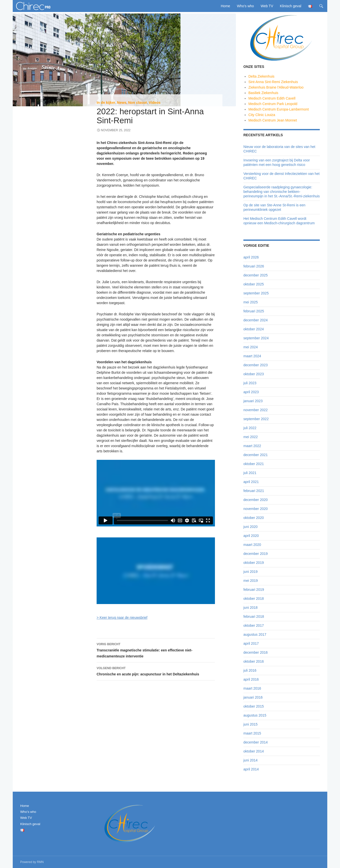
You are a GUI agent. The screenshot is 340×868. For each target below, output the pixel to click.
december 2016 (255, 652)
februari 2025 (254, 311)
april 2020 (251, 536)
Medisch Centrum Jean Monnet (273, 120)
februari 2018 (254, 617)
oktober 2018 (254, 599)
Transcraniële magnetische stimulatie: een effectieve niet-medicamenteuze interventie (156, 650)
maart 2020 (252, 545)
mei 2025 (251, 302)
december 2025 (255, 275)
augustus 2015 (255, 715)
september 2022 (256, 419)
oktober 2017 (254, 625)
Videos (155, 103)
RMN (40, 862)
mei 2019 (251, 581)
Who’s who (245, 6)
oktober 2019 (254, 563)
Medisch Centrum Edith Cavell (272, 98)
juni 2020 (251, 527)
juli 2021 (250, 473)
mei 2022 (251, 437)
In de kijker (106, 103)
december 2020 (255, 500)
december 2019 (255, 554)
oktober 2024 (254, 329)
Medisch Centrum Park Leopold (273, 104)
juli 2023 (250, 383)
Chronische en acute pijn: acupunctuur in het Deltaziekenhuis (156, 671)
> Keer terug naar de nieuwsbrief (122, 618)
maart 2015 (252, 733)
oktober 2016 (254, 661)
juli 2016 (250, 670)
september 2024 (256, 338)
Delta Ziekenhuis (261, 76)
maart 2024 (252, 356)
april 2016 (251, 679)
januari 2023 (253, 401)
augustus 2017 (255, 634)
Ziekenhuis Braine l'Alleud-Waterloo (276, 87)
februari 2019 (254, 590)
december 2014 (255, 742)
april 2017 (251, 643)
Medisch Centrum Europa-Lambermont (279, 109)
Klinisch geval (291, 6)
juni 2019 (251, 572)
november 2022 (255, 410)
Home (226, 6)
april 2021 (251, 482)
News (122, 103)
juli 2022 (250, 428)
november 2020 (255, 509)
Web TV (267, 6)
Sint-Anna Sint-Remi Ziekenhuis (273, 82)
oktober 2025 (254, 284)
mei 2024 (251, 347)
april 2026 (251, 257)
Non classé (138, 103)
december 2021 (255, 455)
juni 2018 (251, 608)
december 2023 (255, 365)
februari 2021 (254, 491)
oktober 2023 (254, 374)
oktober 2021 (254, 464)
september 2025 (256, 293)
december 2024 (255, 320)
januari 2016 (253, 697)
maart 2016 (252, 688)
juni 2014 (251, 760)
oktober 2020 (254, 518)
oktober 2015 (254, 706)
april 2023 (251, 392)
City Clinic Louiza (262, 115)
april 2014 (251, 769)
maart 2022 (252, 446)
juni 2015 (251, 724)
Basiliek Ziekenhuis (263, 93)
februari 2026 (254, 266)
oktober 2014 (254, 751)
